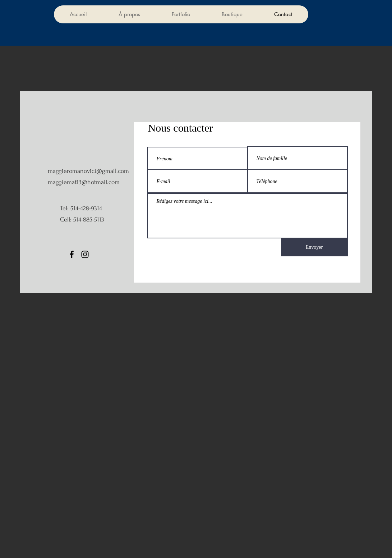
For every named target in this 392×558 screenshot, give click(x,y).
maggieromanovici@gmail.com (88, 171)
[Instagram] (85, 254)
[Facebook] (72, 254)
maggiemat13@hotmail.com (84, 182)
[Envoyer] (314, 247)
